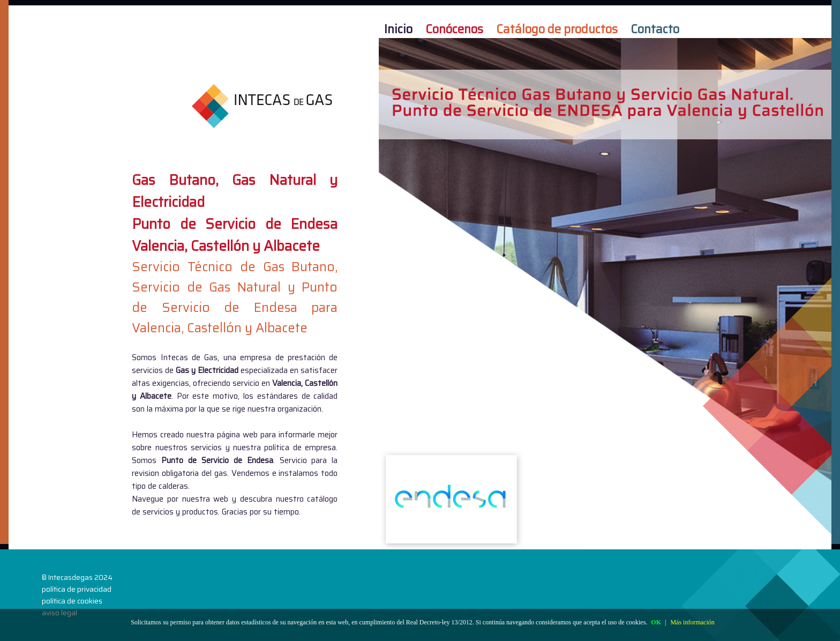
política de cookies (72, 601)
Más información (692, 622)
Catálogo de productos (557, 29)
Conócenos (454, 29)
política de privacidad (77, 589)
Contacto (655, 29)
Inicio (398, 29)
